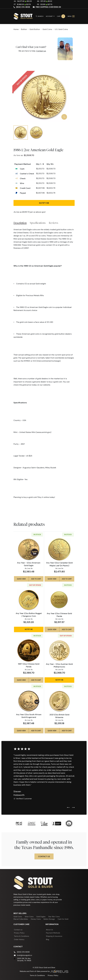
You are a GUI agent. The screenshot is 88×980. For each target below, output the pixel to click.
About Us (49, 930)
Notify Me (44, 203)
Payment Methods (53, 933)
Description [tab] (20, 223)
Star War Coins (54, 917)
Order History (19, 939)
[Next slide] (73, 808)
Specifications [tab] (38, 223)
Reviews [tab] (53, 223)
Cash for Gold (63, 919)
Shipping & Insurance (54, 936)
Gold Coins (18, 917)
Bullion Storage (49, 919)
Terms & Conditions (21, 936)
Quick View (21, 579)
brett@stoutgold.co (25, 955)
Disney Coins (36, 919)
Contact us (41, 51)
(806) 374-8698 (23, 7)
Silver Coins (29, 917)
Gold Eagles (41, 917)
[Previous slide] (68, 808)
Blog (48, 939)
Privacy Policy (19, 933)
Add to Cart (36, 579)
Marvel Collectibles (21, 919)
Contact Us (44, 856)
